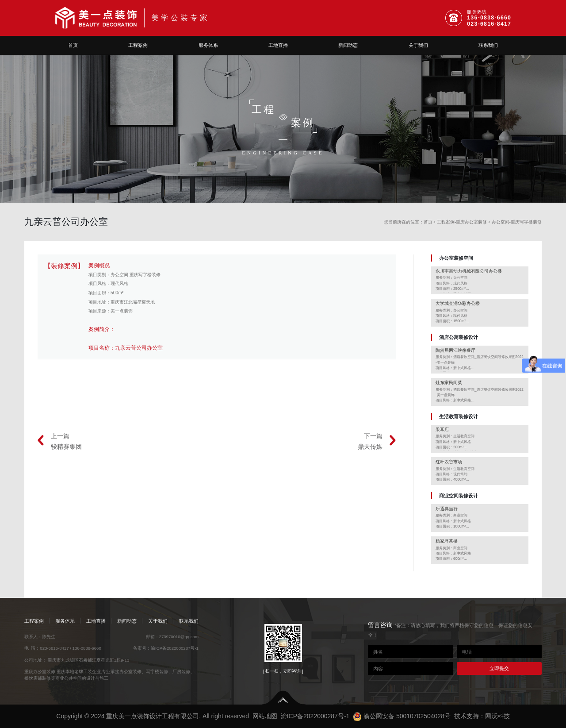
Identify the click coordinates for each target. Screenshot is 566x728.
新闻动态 (348, 45)
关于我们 (418, 45)
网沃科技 (497, 716)
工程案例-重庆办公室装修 (462, 222)
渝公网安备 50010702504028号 (402, 716)
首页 (73, 45)
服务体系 (208, 45)
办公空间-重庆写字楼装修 (517, 222)
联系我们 (488, 45)
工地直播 (278, 45)
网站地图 (265, 716)
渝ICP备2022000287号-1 (175, 648)
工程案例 (138, 45)
